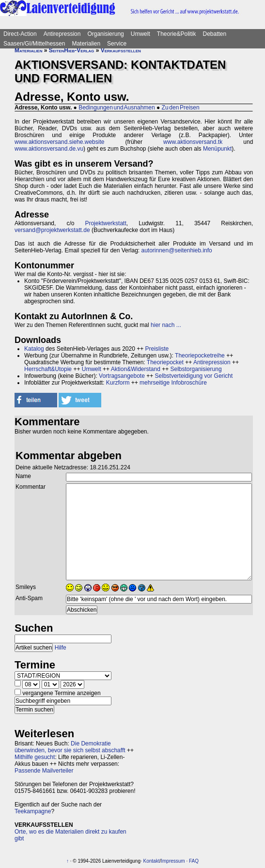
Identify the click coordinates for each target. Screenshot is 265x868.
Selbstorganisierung (196, 369)
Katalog (34, 349)
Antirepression (62, 34)
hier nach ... (166, 325)
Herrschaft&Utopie (48, 369)
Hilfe (61, 648)
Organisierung (105, 34)
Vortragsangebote (122, 376)
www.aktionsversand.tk (193, 142)
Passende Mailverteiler (44, 771)
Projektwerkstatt (105, 223)
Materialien (86, 44)
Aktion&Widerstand (136, 369)
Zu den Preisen (181, 108)
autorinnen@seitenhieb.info (176, 250)
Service (117, 44)
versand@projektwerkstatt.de (52, 230)
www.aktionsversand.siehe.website (59, 142)
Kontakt (152, 861)
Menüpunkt (217, 149)
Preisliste (157, 349)
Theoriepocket (165, 362)
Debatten (215, 34)
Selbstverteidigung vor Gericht (194, 376)
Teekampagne (33, 811)
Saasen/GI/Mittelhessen (34, 44)
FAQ (194, 861)
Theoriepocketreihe (200, 356)
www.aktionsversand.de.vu (49, 149)
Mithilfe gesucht (35, 757)
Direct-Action (20, 34)
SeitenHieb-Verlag (72, 50)
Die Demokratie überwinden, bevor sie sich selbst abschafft (70, 747)
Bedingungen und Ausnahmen (117, 108)
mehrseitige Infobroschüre (173, 383)
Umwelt (140, 34)
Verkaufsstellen (121, 50)
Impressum (173, 861)
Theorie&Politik (177, 34)
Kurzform (118, 383)
